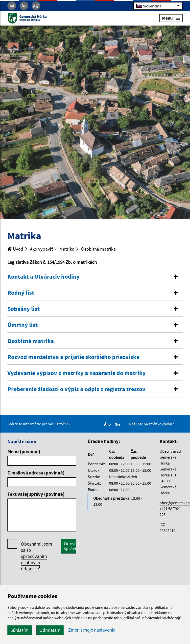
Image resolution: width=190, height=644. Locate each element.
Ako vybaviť (41, 249)
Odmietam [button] (50, 630)
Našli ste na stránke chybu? (152, 424)
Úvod (15, 249)
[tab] (95, 277)
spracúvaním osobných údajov (34, 562)
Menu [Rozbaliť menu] (171, 18)
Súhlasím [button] (20, 630)
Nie (118, 424)
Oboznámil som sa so (37, 556)
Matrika (67, 249)
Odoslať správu (70, 546)
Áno (108, 424)
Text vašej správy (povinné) (36, 494)
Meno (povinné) (24, 451)
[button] (95, 277)
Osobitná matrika (98, 249)
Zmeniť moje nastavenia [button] (92, 630)
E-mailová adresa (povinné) (36, 473)
